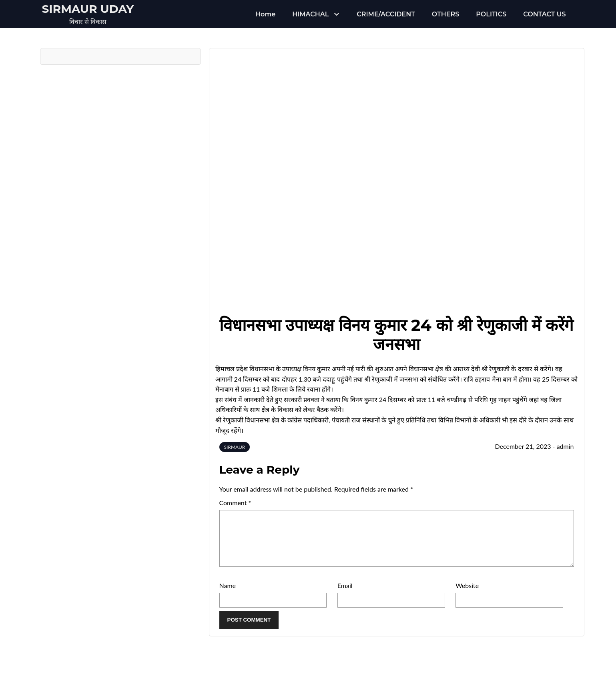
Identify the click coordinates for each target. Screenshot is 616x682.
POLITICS (491, 14)
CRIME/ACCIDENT (386, 14)
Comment (235, 503)
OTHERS (445, 14)
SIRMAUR (235, 447)
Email (345, 595)
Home (265, 14)
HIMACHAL (310, 14)
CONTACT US (544, 14)
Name (228, 595)
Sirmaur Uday (88, 9)
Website (467, 595)
